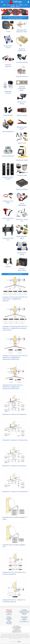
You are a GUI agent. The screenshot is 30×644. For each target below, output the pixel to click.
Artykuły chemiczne (22, 76)
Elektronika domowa (8, 92)
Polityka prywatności (24, 622)
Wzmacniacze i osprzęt (22, 254)
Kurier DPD (9, 615)
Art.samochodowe (22, 62)
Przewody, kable (22, 175)
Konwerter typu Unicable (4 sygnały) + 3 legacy (15, 518)
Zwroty (24, 614)
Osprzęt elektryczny (8, 156)
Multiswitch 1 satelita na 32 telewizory (14, 466)
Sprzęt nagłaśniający (22, 204)
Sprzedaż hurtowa (24, 612)
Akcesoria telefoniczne (22, 50)
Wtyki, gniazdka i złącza (22, 237)
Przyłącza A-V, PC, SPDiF (8, 202)
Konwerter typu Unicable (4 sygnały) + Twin (14, 546)
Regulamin (9, 619)
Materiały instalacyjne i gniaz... (22, 88)
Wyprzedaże (9, 623)
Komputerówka (8, 115)
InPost (9, 614)
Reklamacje (24, 613)
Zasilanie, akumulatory (22, 269)
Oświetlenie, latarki (22, 160)
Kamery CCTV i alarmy (22, 103)
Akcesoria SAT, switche (8, 47)
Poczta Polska (9, 613)
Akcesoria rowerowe (8, 66)
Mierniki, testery (22, 115)
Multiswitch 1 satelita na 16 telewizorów (15, 492)
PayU (9, 621)
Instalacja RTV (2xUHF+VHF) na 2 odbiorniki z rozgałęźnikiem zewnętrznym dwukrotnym (13, 387)
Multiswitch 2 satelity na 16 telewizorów (15, 440)
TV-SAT (8, 31)
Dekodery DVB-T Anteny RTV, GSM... (22, 31)
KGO (24, 621)
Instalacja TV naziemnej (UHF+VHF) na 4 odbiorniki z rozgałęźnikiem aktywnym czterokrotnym (15, 328)
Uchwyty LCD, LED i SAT (8, 239)
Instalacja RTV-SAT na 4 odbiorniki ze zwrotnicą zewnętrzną (14, 573)
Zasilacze (8, 266)
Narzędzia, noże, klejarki (22, 128)
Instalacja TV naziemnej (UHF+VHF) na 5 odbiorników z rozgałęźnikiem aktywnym (15, 299)
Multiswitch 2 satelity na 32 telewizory (14, 414)
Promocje (9, 624)
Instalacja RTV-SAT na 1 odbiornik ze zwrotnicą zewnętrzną (14, 601)
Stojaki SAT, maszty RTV (22, 220)
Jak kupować (9, 618)
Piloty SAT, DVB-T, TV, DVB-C (8, 178)
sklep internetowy (15, 642)
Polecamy (9, 622)
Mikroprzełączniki (8, 131)
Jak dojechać (24, 619)
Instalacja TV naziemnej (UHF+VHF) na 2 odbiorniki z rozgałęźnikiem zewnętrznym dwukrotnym (15, 357)
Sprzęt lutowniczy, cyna (8, 219)
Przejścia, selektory (22, 189)
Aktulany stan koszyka (24, 611)
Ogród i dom (22, 143)
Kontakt (24, 618)
